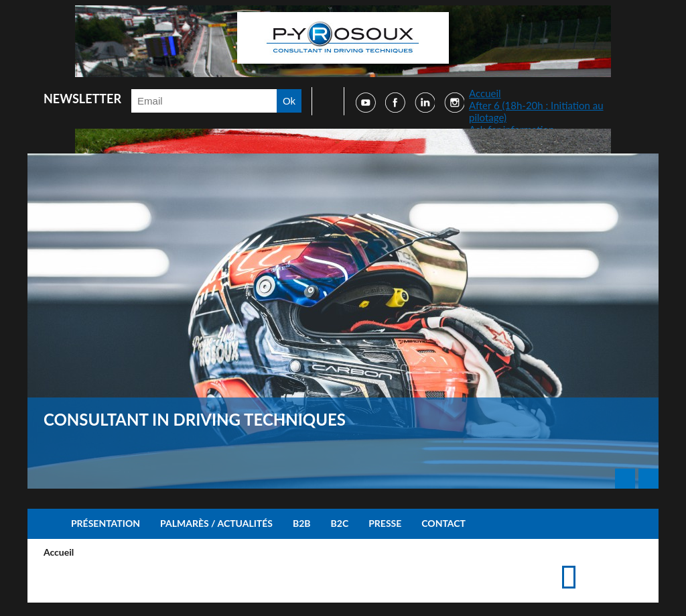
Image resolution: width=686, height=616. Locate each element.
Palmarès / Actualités (216, 523)
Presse (385, 523)
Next (648, 479)
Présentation (106, 523)
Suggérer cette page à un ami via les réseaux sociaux (634, 564)
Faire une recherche (324, 101)
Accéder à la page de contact (613, 564)
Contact (443, 523)
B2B (302, 523)
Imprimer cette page (591, 564)
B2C (340, 523)
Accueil (485, 93)
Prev (625, 479)
